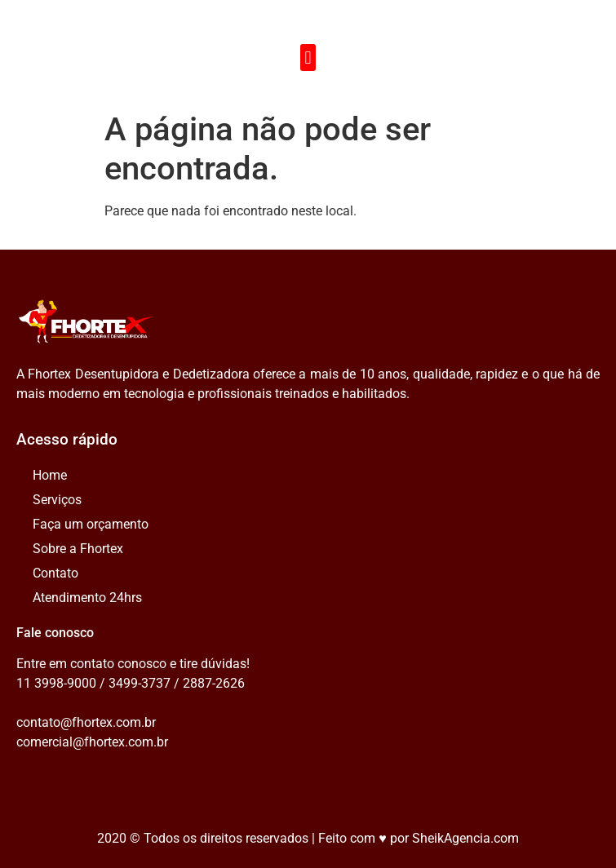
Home (50, 475)
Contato (55, 573)
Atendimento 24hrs (87, 598)
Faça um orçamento (91, 524)
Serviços (57, 500)
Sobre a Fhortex (78, 549)
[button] (308, 58)
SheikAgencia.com (465, 838)
